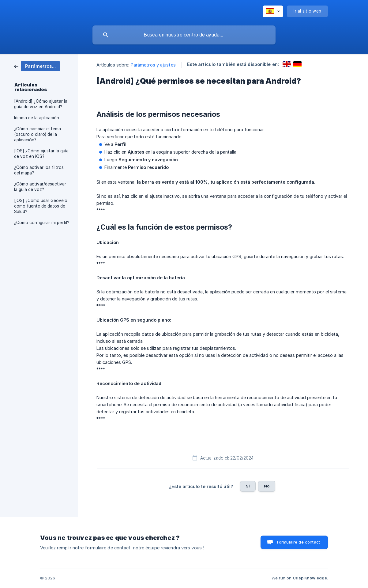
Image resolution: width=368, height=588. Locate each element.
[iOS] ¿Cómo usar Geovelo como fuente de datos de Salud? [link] (41, 206)
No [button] (267, 486)
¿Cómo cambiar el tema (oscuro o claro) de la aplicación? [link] (38, 134)
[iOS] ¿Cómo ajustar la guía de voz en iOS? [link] (41, 154)
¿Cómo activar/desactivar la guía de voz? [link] (40, 187)
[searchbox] (184, 35)
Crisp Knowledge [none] (310, 578)
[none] (273, 11)
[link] (37, 66)
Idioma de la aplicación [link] (37, 118)
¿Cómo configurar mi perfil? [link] (42, 223)
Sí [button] (248, 486)
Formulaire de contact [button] (299, 542)
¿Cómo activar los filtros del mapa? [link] (39, 170)
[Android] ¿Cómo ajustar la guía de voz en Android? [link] (41, 104)
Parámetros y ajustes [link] (153, 65)
